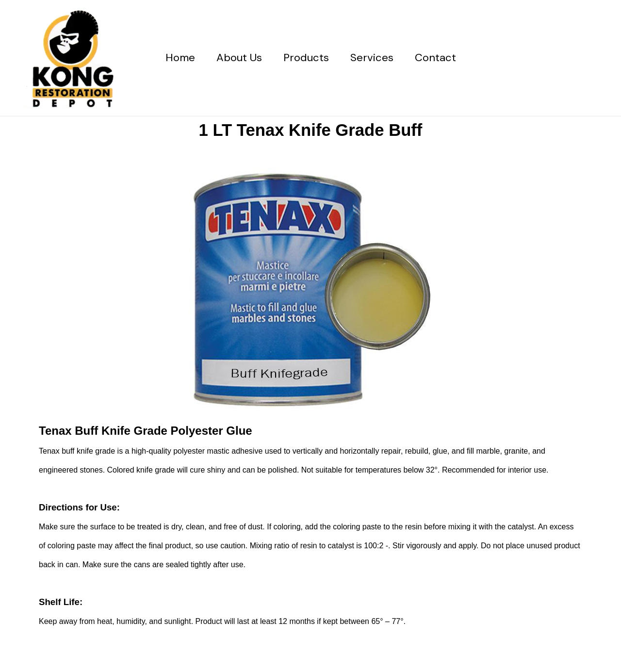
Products (306, 57)
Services (372, 57)
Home (180, 57)
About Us (239, 57)
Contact (435, 57)
